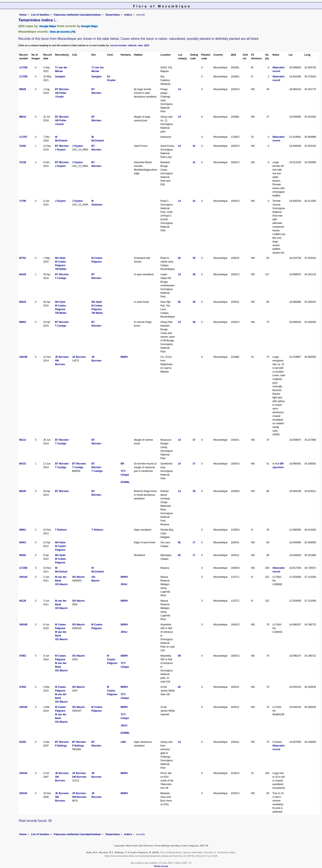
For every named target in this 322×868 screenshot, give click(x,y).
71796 (22, 201)
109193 (23, 577)
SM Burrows (79, 777)
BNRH (124, 357)
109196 (23, 357)
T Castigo (61, 278)
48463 (22, 542)
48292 (22, 555)
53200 (22, 742)
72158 (22, 162)
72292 (22, 146)
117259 (23, 77)
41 (194, 146)
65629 (22, 302)
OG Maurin (61, 584)
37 (194, 440)
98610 (22, 117)
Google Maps (48, 26)
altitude (132, 45)
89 (179, 656)
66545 (22, 491)
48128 (22, 601)
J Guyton (60, 150)
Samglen (60, 77)
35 (194, 258)
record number (118, 45)
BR (122, 464)
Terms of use (161, 866)
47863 (22, 656)
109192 (23, 773)
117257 (23, 137)
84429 (22, 274)
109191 (23, 793)
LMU (123, 742)
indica (128, 15)
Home (23, 15)
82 (179, 258)
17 (194, 542)
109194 (23, 707)
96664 (22, 322)
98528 (22, 89)
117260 (23, 568)
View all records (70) (63, 32)
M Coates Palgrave (112, 659)
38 (194, 491)
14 (179, 89)
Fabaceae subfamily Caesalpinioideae (77, 15)
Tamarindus (113, 15)
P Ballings (61, 746)
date (140, 45)
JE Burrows (62, 357)
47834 (22, 687)
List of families (40, 15)
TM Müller (61, 269)
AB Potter (61, 93)
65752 (22, 258)
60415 (22, 464)
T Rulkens (61, 530)
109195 (23, 625)
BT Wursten (62, 89)
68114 (22, 440)
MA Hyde (60, 258)
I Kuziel (59, 97)
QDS (147, 45)
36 (194, 274)
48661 (22, 530)
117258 (23, 68)
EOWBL (125, 482)
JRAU (124, 584)
